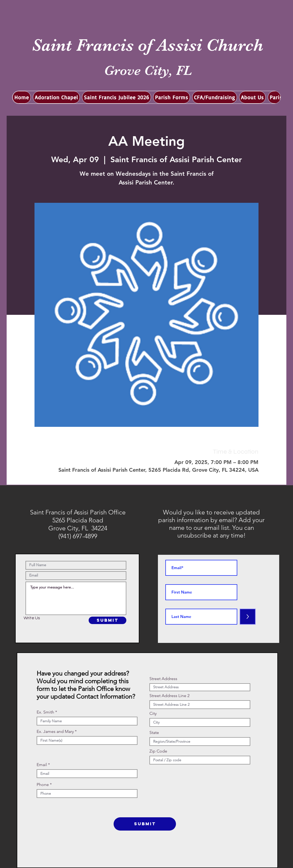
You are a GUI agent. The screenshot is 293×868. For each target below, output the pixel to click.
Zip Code (158, 751)
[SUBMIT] (107, 620)
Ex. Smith (45, 712)
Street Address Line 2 (169, 696)
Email (42, 765)
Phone (43, 785)
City (153, 714)
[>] (248, 617)
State (154, 733)
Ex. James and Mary (55, 732)
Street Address (163, 679)
